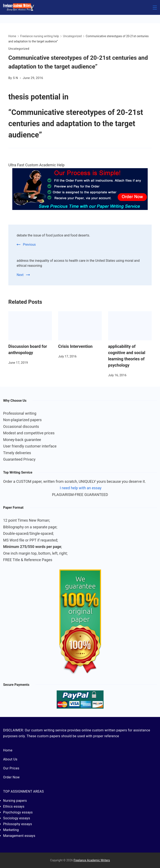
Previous (29, 245)
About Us (10, 759)
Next (20, 275)
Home (8, 750)
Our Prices (11, 768)
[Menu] (155, 8)
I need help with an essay (81, 488)
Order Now (11, 777)
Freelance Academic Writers (92, 860)
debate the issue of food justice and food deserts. (53, 235)
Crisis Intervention (75, 346)
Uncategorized (19, 49)
